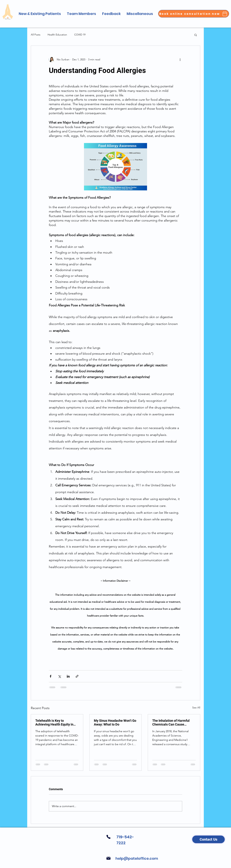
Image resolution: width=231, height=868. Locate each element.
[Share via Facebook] (51, 676)
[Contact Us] (208, 839)
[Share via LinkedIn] (68, 676)
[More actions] (180, 59)
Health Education (57, 35)
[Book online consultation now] (194, 14)
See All (196, 708)
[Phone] (108, 837)
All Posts (36, 35)
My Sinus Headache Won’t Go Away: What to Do (115, 722)
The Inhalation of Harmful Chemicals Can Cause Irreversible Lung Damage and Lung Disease (171, 722)
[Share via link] (77, 676)
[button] (40, 14)
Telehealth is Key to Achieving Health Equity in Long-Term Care (54, 722)
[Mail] (108, 858)
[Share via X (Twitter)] (59, 676)
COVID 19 (80, 35)
